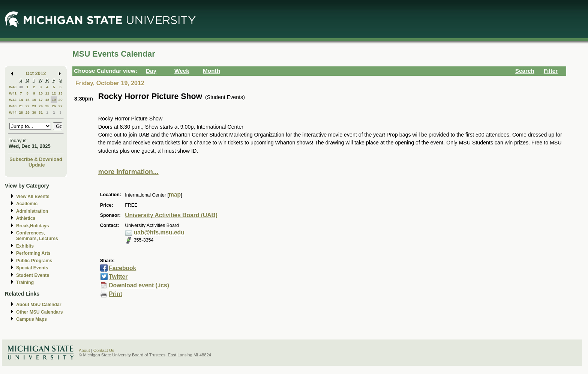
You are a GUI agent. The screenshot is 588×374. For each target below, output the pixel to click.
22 (28, 106)
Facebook (122, 268)
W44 (13, 112)
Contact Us (104, 350)
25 (47, 106)
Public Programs (34, 261)
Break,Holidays (33, 226)
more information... (128, 172)
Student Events (33, 275)
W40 (13, 87)
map (175, 195)
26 (54, 106)
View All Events (33, 197)
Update (37, 165)
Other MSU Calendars (40, 312)
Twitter (118, 277)
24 (41, 106)
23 (34, 106)
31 (41, 112)
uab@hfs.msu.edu (159, 232)
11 (47, 93)
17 (41, 100)
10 (41, 93)
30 (21, 87)
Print (115, 294)
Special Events (32, 268)
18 (47, 100)
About (84, 350)
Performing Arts (33, 253)
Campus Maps (31, 319)
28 (21, 112)
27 (61, 106)
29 (28, 112)
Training (25, 282)
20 (61, 100)
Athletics (26, 218)
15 (28, 100)
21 (21, 106)
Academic (27, 204)
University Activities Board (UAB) (171, 215)
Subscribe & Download (36, 159)
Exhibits (25, 246)
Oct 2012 (36, 73)
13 (61, 93)
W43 (13, 106)
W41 (13, 93)
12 (54, 93)
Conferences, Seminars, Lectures (37, 236)
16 (34, 100)
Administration (32, 211)
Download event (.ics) (139, 285)
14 (21, 100)
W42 (13, 100)
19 (54, 100)
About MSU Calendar (39, 305)
